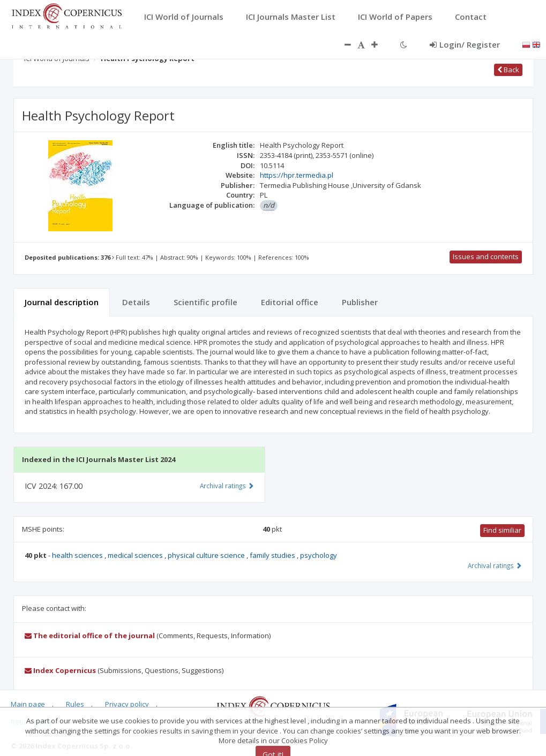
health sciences (78, 555)
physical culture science (207, 555)
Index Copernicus (60, 670)
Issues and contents (486, 256)
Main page (28, 704)
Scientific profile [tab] (205, 302)
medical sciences (136, 555)
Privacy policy (127, 704)
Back (508, 70)
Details (136, 302)
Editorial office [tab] (290, 302)
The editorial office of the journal (90, 636)
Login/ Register (465, 44)
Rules (75, 704)
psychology (319, 555)
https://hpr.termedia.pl (297, 175)
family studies (273, 555)
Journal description (62, 302)
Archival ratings (495, 565)
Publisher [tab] (360, 302)
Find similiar (502, 530)
